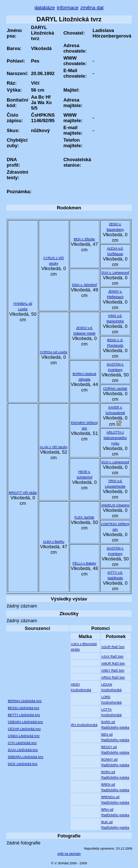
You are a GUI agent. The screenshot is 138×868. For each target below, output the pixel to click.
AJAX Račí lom (112, 656)
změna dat (92, 8)
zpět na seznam (69, 854)
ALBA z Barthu (54, 542)
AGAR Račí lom (113, 647)
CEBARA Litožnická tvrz (25, 722)
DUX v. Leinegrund (115, 273)
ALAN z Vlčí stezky (54, 447)
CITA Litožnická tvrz (22, 743)
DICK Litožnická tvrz (23, 764)
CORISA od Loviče (54, 352)
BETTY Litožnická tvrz (24, 715)
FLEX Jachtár (84, 517)
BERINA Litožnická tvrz (25, 701)
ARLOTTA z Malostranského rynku (115, 438)
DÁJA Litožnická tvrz (23, 750)
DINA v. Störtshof (84, 285)
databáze (45, 8)
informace (68, 8)
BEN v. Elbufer (84, 239)
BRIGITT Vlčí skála (23, 493)
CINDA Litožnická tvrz (24, 736)
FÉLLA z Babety (84, 563)
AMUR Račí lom (113, 663)
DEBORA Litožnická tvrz (26, 757)
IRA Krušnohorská (84, 725)
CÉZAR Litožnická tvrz (24, 729)
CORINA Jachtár (115, 389)
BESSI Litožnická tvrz (24, 708)
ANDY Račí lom (113, 670)
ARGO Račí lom (113, 677)
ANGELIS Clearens (115, 505)
